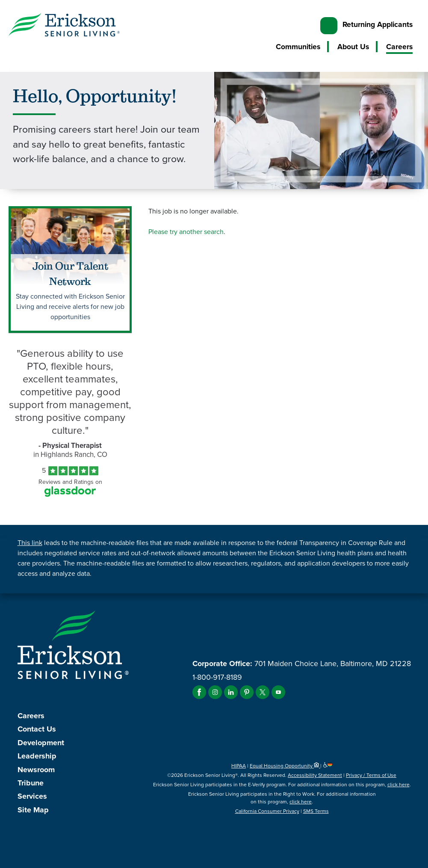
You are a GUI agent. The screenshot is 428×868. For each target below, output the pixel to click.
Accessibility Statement (315, 775)
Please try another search (186, 232)
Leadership (37, 756)
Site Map (33, 810)
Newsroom (36, 770)
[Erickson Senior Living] (64, 26)
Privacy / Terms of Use (371, 775)
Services (32, 796)
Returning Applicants (378, 24)
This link (30, 543)
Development (41, 743)
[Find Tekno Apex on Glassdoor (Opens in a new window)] (70, 494)
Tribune (31, 783)
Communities (298, 47)
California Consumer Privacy (267, 811)
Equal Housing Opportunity (285, 766)
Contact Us (37, 729)
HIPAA (239, 766)
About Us (353, 47)
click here (398, 785)
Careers (399, 47)
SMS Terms (316, 811)
